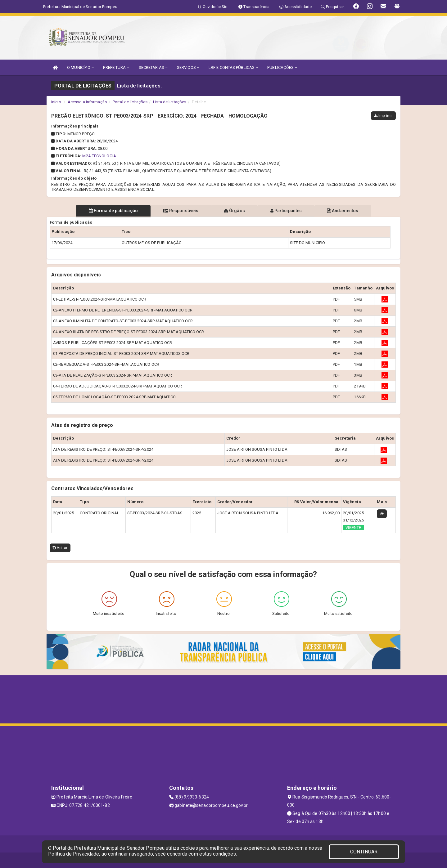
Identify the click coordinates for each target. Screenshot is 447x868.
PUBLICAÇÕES (282, 67)
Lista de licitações (170, 102)
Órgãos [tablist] (234, 211)
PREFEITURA (116, 67)
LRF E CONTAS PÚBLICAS (233, 67)
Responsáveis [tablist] (180, 211)
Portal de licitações (130, 102)
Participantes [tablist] (287, 211)
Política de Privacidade (74, 854)
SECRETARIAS (153, 67)
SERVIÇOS (188, 67)
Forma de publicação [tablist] (112, 211)
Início (56, 102)
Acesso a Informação (87, 102)
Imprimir (383, 116)
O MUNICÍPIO (80, 67)
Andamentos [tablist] (344, 211)
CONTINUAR (364, 852)
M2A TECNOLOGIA (99, 156)
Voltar (60, 548)
